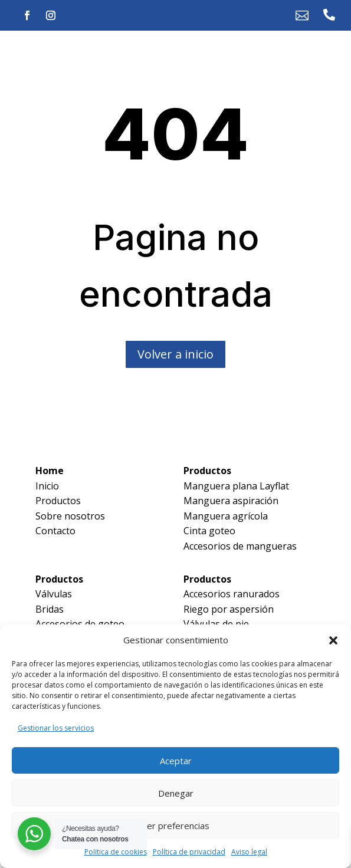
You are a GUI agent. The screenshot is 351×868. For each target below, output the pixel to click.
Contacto (55, 531)
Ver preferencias (175, 826)
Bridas (50, 609)
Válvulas (54, 594)
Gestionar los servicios (56, 728)
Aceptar (176, 761)
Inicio (47, 486)
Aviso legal (249, 852)
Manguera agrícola (226, 516)
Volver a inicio (175, 354)
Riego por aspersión (229, 609)
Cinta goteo (209, 531)
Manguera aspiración (231, 501)
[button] (333, 640)
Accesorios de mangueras (240, 546)
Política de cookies (116, 852)
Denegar (176, 793)
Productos (58, 501)
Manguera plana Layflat (236, 486)
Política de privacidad (189, 852)
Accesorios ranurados (232, 594)
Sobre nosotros (70, 516)
